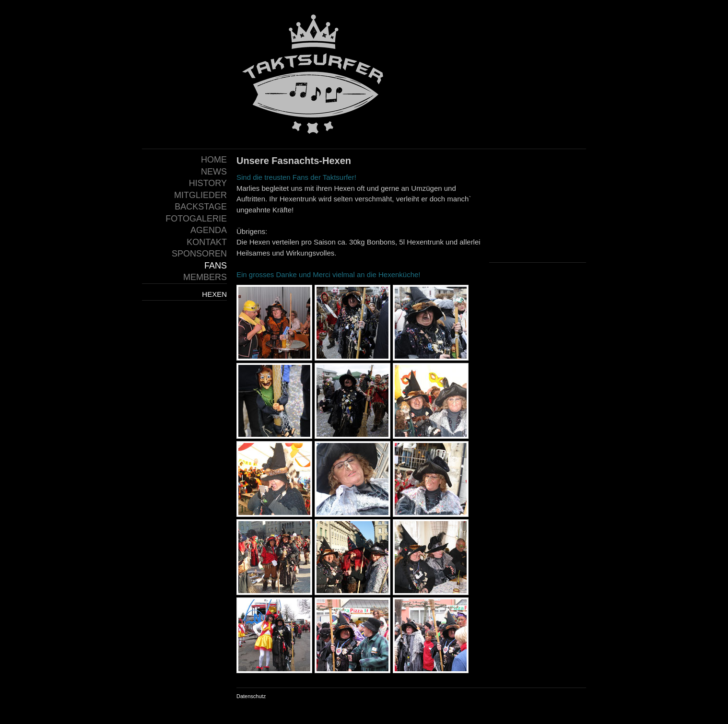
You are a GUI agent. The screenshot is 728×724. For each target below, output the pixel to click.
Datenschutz (251, 696)
